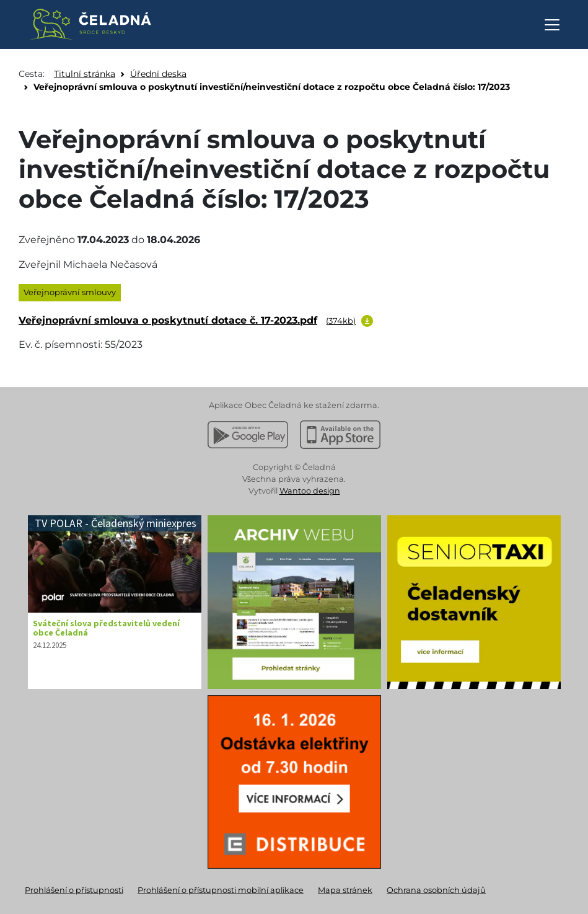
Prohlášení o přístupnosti (74, 890)
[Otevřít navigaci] (552, 25)
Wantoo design (310, 491)
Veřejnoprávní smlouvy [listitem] (70, 292)
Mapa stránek (345, 890)
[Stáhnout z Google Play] (248, 435)
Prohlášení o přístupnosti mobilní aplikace (221, 890)
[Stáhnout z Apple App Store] (340, 435)
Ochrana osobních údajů (436, 890)
